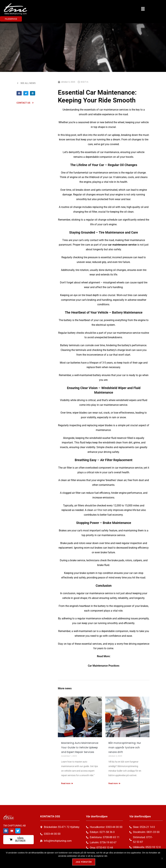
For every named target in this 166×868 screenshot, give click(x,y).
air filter (98, 510)
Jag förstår (84, 862)
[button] (143, 9)
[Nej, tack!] (162, 858)
